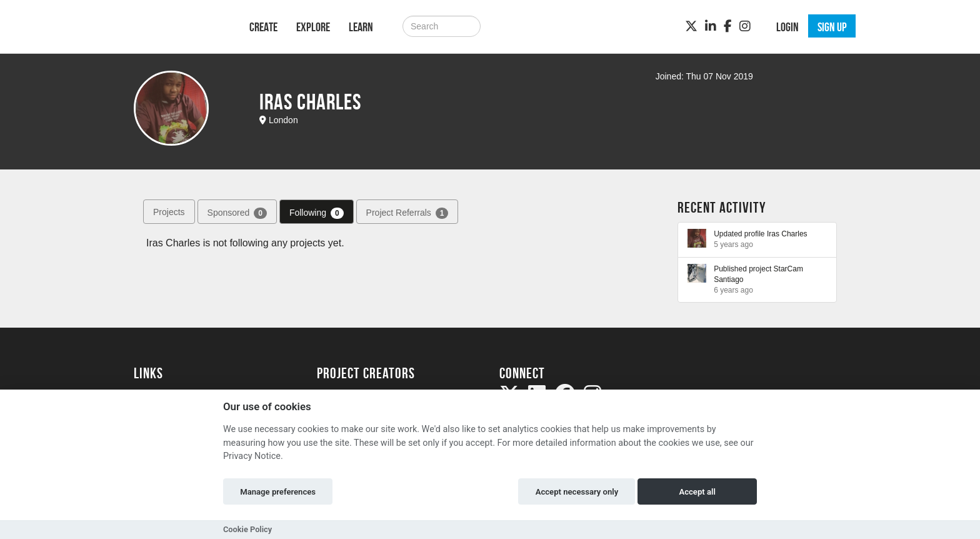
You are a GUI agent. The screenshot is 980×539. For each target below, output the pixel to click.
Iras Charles (787, 234)
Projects (169, 212)
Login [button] (787, 27)
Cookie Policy (247, 529)
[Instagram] (745, 26)
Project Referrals (407, 213)
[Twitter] (691, 26)
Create (263, 27)
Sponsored (237, 213)
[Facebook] (728, 26)
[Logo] (175, 25)
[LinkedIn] (711, 26)
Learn (361, 27)
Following (317, 213)
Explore (313, 27)
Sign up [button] (832, 27)
